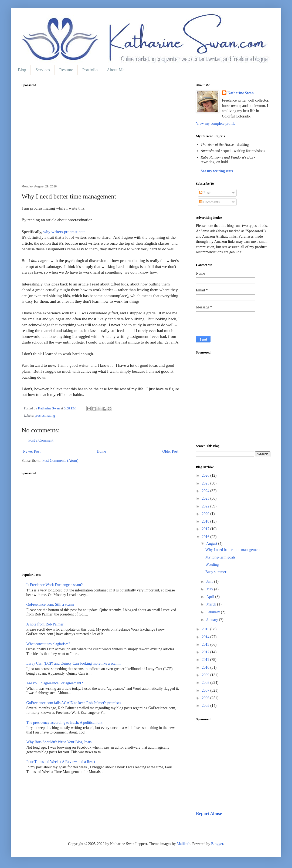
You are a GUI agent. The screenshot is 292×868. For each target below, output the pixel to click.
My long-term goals (220, 557)
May (210, 589)
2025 (206, 483)
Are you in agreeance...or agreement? (55, 683)
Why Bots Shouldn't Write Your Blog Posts (59, 742)
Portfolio (90, 70)
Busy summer (216, 572)
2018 (206, 521)
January (213, 620)
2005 (206, 706)
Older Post (171, 451)
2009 (206, 675)
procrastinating (45, 416)
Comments (209, 202)
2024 (206, 491)
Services (43, 70)
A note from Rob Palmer (45, 624)
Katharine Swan (241, 93)
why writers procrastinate (64, 232)
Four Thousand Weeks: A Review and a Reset (61, 762)
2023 (206, 498)
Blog (22, 70)
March (212, 604)
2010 (206, 667)
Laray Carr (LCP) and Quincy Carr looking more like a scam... (74, 663)
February (213, 612)
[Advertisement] (101, 139)
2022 (206, 506)
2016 (206, 537)
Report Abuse (209, 814)
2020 (206, 514)
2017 (206, 529)
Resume (66, 70)
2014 (206, 637)
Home (101, 451)
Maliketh (184, 844)
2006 (206, 698)
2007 (206, 690)
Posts (205, 193)
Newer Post (32, 451)
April (211, 597)
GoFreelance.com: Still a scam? (50, 605)
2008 (206, 683)
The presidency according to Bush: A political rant (64, 723)
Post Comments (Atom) (60, 461)
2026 (206, 475)
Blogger (217, 844)
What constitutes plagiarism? (48, 644)
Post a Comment (41, 440)
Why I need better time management (233, 550)
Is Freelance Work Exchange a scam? (55, 585)
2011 (206, 660)
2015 (206, 629)
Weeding (212, 565)
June (210, 582)
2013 (206, 645)
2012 (206, 652)
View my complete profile (216, 124)
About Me (116, 70)
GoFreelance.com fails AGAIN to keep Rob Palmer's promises (74, 703)
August (212, 544)
